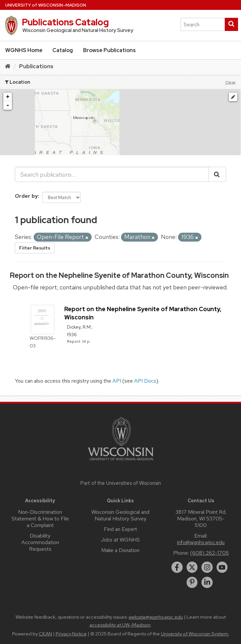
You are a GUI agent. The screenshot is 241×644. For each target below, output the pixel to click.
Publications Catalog (65, 22)
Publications (36, 66)
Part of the (121, 483)
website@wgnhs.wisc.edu (156, 617)
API (117, 381)
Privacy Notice (71, 634)
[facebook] (177, 567)
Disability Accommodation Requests (40, 542)
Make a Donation (120, 550)
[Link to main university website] (121, 462)
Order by (26, 196)
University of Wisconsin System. (195, 634)
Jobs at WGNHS (120, 540)
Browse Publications (109, 50)
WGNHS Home (24, 50)
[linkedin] (207, 582)
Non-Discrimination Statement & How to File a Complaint (40, 519)
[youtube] (222, 567)
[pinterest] (192, 582)
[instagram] (207, 567)
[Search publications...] (112, 174)
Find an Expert (120, 529)
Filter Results (35, 248)
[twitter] (192, 567)
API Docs (145, 381)
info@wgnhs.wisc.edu (201, 542)
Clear (230, 82)
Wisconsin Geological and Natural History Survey (120, 515)
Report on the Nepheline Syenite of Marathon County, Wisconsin (119, 275)
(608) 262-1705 (210, 553)
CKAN (45, 634)
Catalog (63, 50)
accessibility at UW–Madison (120, 625)
